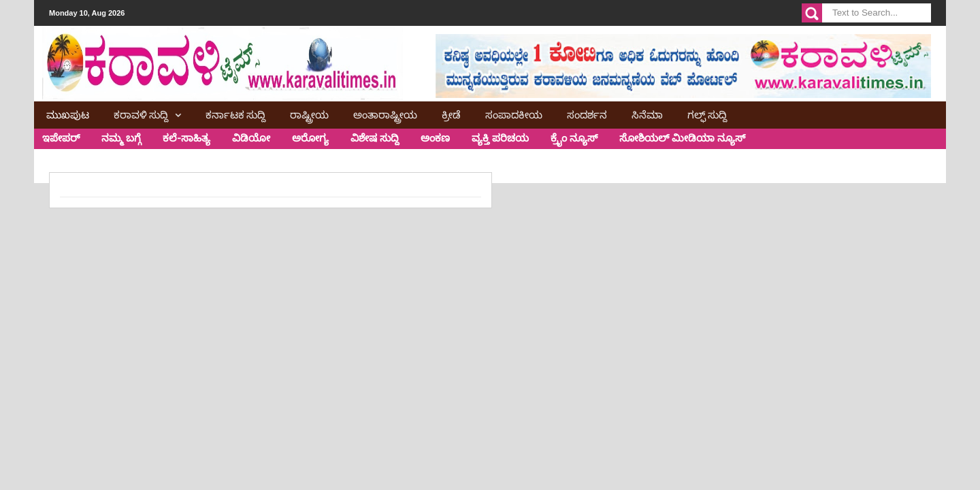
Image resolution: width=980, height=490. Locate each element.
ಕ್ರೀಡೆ (451, 114)
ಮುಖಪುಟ (68, 114)
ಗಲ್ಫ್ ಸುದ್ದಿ (707, 114)
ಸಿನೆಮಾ (647, 114)
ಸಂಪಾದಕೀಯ (514, 114)
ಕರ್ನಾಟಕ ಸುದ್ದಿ (235, 114)
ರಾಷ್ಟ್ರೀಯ (309, 114)
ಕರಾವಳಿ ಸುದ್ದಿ (141, 114)
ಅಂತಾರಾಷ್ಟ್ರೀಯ (385, 114)
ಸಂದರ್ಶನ (587, 114)
